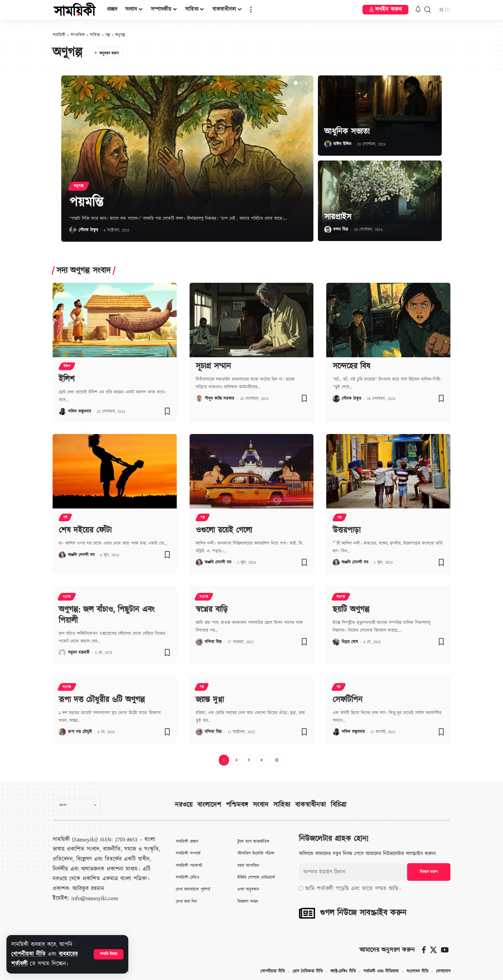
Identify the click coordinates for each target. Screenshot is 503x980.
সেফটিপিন (348, 700)
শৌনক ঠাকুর (88, 230)
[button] (109, 954)
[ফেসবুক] (424, 950)
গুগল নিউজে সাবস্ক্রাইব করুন (363, 913)
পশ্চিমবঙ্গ (237, 805)
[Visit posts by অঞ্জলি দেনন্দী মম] (62, 555)
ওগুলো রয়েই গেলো (224, 530)
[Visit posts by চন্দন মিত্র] (328, 230)
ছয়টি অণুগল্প (351, 610)
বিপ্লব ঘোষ (350, 642)
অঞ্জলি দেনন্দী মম (81, 555)
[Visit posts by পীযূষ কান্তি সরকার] (199, 399)
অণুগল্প (79, 186)
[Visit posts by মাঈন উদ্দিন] (328, 144)
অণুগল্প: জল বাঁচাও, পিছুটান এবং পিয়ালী (107, 615)
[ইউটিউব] (445, 950)
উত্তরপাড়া (347, 530)
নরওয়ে (184, 805)
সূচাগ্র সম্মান (213, 366)
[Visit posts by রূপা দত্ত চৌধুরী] (62, 732)
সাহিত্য (282, 805)
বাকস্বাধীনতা (311, 805)
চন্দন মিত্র (341, 230)
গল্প (203, 517)
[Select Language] (77, 805)
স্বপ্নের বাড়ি (212, 610)
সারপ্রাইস (338, 217)
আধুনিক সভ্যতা (347, 132)
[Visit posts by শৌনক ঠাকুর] (73, 230)
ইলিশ (67, 366)
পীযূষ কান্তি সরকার (219, 399)
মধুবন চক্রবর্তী (79, 653)
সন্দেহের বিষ (351, 366)
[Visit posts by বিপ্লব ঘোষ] (336, 642)
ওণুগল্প (67, 597)
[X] (433, 950)
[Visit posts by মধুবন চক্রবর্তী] (62, 653)
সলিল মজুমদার (80, 412)
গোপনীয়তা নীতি (28, 954)
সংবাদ (261, 805)
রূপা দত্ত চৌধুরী (80, 732)
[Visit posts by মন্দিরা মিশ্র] (199, 642)
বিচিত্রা (339, 805)
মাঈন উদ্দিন (342, 144)
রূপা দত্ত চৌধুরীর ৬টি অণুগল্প (102, 700)
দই (65, 517)
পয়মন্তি (86, 203)
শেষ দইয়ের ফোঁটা (85, 530)
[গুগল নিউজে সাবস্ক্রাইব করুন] (307, 913)
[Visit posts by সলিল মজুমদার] (62, 412)
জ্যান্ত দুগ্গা (210, 700)
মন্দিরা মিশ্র (213, 642)
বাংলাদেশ (209, 805)
